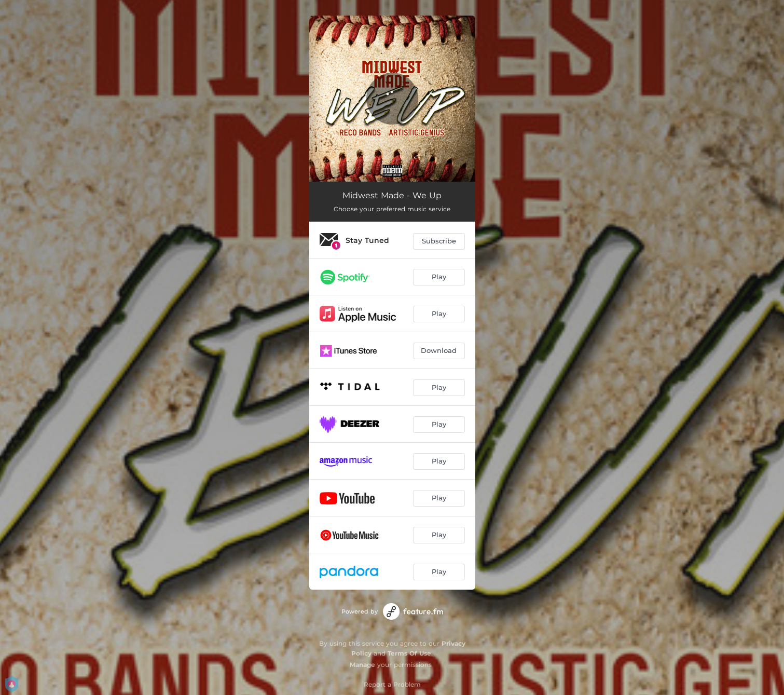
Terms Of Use (409, 653)
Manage (362, 665)
